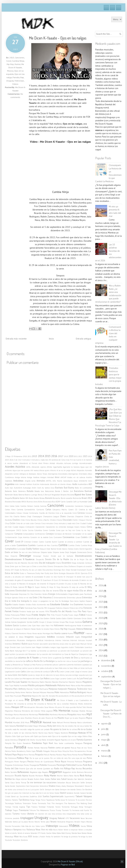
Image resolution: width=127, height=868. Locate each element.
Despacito (40, 559)
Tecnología (9, 803)
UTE (67, 818)
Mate (57, 692)
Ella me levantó (53, 591)
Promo (26, 765)
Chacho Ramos (20, 517)
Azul (53, 488)
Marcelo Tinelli (33, 689)
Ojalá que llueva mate (43, 736)
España (8, 604)
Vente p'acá (45, 822)
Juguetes (65, 647)
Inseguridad (87, 637)
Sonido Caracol (80, 793)
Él (89, 573)
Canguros (88, 506)
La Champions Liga (84, 654)
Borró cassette (67, 498)
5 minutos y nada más (40, 460)
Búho (40, 502)
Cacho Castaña (67, 502)
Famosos (15, 608)
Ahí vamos (35, 470)
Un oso (48, 814)
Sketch (63, 793)
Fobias (8, 615)
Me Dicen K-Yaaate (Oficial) (70, 861)
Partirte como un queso (59, 748)
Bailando (8, 491)
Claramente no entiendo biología (60, 527)
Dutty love (49, 573)
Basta (16, 495)
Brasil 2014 (87, 498)
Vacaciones (75, 818)
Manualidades (86, 685)
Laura (30, 668)
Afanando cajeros (39, 467)
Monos (16, 715)
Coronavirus (69, 537)
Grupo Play (64, 622)
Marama (9, 689)
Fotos (23, 615)
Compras (18, 534)
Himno (57, 629)
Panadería (27, 743)
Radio (57, 768)
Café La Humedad (80, 502)
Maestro (48, 682)
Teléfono (18, 803)
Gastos (59, 618)
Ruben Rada (39, 779)
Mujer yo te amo (71, 718)
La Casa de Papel (69, 654)
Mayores (35, 696)
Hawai (33, 629)
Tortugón (88, 807)
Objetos (8, 736)
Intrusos (82, 640)
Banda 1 (59, 491)
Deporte (14, 556)
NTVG (89, 733)
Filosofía (54, 611)
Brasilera (8, 502)
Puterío (22, 769)
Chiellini (16, 520)
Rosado (30, 779)
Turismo (16, 814)
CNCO (19, 530)
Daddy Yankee (33, 549)
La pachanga (84, 661)
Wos (21, 837)
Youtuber (16, 840)
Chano (63, 516)
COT (90, 537)
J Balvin (24, 644)
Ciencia (38, 523)
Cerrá (75, 513)
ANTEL (49, 481)
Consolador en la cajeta (82, 534)
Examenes (79, 604)
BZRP (58, 502)
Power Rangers (20, 762)
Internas (66, 640)
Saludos (70, 779)
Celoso (19, 513)
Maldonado (51, 685)
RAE (62, 769)
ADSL (29, 467)
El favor (37, 580)
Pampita (8, 743)
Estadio (15, 605)
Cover (9, 61)
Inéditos (51, 637)
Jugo (59, 647)
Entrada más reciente (16, 339)
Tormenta (66, 807)
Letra (23, 671)
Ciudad (83, 523)
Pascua (74, 748)
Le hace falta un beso (76, 668)
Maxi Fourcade (16, 696)
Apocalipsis (68, 481)
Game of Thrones (12, 618)
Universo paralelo (12, 818)
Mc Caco (42, 696)
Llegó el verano (81, 672)
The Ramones (70, 803)
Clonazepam (10, 530)
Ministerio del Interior (31, 711)
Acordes (10, 467)
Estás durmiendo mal (41, 605)
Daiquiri (43, 549)
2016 (54, 456)
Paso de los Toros (85, 748)
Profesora (79, 762)
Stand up (15, 796)
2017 (61, 456)
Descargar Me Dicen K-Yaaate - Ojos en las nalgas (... (111, 684)
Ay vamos (46, 488)
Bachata (59, 488)
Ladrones (62, 665)
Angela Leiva (30, 481)
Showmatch (79, 786)
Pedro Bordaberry (19, 751)
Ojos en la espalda (60, 736)
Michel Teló (81, 707)
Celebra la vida (85, 510)
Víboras (89, 822)
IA (17, 637)
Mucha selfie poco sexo (15, 718)
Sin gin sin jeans (12, 793)
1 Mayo (8, 456)
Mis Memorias (62, 711)
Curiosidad (21, 549)
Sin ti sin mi (44, 793)
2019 (66, 456)
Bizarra (16, 498)
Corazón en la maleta (39, 537)
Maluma (61, 685)
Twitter (112, 8)
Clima (89, 527)
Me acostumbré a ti (63, 696)
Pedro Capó (31, 751)
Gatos (64, 618)
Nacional (47, 722)
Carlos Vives (10, 510)
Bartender (9, 495)
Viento (83, 826)
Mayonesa (27, 696)
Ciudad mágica (19, 527)
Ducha (89, 570)
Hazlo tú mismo (43, 629)
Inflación (70, 637)
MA (29, 682)
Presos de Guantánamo (44, 762)
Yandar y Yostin (39, 837)
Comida (52, 530)
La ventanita (47, 665)
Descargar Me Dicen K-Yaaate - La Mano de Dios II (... (111, 714)
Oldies (85, 736)
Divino (8, 570)
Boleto (36, 498)
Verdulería (61, 822)
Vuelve (49, 833)
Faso (35, 608)
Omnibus (14, 740)
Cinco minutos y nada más (64, 523)
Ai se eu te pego (63, 470)
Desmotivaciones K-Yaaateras (20, 559)
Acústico (20, 467)
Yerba (48, 837)
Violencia (31, 830)
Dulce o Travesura (27, 573)
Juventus (88, 647)
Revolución (9, 776)
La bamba (32, 651)
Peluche (66, 751)
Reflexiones (23, 772)
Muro (27, 722)
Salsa (53, 779)
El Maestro (21, 584)
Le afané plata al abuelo (42, 668)
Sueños (46, 796)
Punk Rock (88, 765)
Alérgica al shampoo (28, 474)
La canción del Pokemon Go (28, 654)
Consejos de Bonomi (63, 534)
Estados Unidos (25, 605)
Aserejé (23, 484)
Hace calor (41, 626)
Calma (12, 506)
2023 (85, 456)
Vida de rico (30, 826)
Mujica (89, 718)
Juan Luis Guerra (24, 647)
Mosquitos (72, 714)
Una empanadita (69, 814)
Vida (23, 826)
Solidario (70, 793)
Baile (15, 491)
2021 (76, 456)
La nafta (27, 661)
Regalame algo (36, 772)
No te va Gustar (85, 729)
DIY (12, 570)
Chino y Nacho (43, 520)
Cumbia (63, 545)
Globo (89, 618)
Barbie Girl (68, 491)
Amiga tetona (21, 477)
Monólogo (9, 715)
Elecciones (10, 591)
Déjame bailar (47, 552)
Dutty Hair (40, 573)
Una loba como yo (84, 814)
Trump (58, 810)
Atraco (69, 484)
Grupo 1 (43, 622)
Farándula (29, 608)
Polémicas (12, 758)
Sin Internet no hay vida (29, 793)
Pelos (60, 751)
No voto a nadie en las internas (18, 733)
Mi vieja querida (69, 707)
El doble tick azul (82, 577)
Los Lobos (15, 679)
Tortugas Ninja (77, 807)
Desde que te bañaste (62, 556)
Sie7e (42, 790)
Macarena (35, 682)
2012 (101, 763)
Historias (88, 629)
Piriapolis (39, 755)
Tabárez (8, 800)
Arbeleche (83, 481)
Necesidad (28, 726)
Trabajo (9, 810)
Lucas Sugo (55, 679)
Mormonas (63, 715)
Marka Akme (20, 692)
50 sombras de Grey (57, 460)
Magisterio (87, 682)
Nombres (64, 733)
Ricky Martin (50, 776)
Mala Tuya (9, 685)
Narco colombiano (85, 722)
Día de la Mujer (77, 559)
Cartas (48, 509)
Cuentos (54, 545)
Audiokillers (83, 484)
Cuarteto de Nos (43, 545)
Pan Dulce (17, 743)
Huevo (70, 633)
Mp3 (89, 714)
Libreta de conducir (42, 672)
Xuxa (25, 837)
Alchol (74, 470)
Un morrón (40, 814)
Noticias (82, 733)
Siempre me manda (68, 790)
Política (20, 758)
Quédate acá (48, 769)
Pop (27, 758)
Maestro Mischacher (60, 682)
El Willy (88, 587)
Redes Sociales (11, 772)
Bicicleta (71, 495)
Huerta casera (61, 633)
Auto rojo (9, 488)
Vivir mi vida (47, 830)
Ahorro (53, 470)
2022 (80, 456)
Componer (9, 534)
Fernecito (88, 608)
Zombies (24, 840)
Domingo (57, 570)
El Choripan (69, 577)
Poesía (80, 755)
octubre (105, 671)
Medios (8, 707)
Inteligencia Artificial (35, 640)
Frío (48, 615)
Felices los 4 (75, 608)
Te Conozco (70, 800)
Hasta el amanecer (84, 626)
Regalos (45, 772)
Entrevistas (87, 597)
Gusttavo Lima (25, 626)
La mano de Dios (70, 658)
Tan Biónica (24, 800)
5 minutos (26, 460)
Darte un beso (11, 552)
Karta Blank (10, 651)
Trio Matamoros (43, 810)
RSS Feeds (119, 8)
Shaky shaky (61, 786)
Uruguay (10, 81)
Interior (58, 640)
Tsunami (65, 810)
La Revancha (16, 665)
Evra (72, 605)
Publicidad (71, 765)
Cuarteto (32, 545)
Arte (17, 484)
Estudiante (55, 604)
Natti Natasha (10, 726)
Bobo (31, 498)
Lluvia (30, 675)
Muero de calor (39, 718)
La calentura (52, 651)
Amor (57, 477)
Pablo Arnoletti (48, 740)
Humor (18, 64)
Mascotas (50, 692)
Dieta (7, 566)
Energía (52, 594)
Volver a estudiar (85, 830)
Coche (24, 530)
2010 (25, 456)
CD (76, 510)
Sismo (57, 793)
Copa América (24, 537)
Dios (66, 566)
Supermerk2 (70, 796)
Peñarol (8, 755)
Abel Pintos (43, 463)
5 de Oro (18, 460)
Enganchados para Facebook (80, 594)
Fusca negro (73, 615)
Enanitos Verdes (41, 594)
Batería (21, 495)
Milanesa (17, 711)
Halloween (59, 625)
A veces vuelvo (12, 463)
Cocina (31, 530)
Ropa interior (22, 779)
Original (22, 740)
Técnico (89, 800)
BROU (24, 502)
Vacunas (89, 818)
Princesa (71, 762)
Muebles (29, 718)
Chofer (75, 520)
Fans (22, 608)
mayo (104, 740)
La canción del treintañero (50, 654)
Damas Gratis (73, 549)
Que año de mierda (34, 769)
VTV (39, 833)
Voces (55, 830)
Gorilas (30, 622)
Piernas (32, 755)
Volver (61, 830)
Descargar (25, 556)
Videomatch (64, 826)
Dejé (67, 552)
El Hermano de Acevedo (69, 580)
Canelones (79, 506)
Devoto (48, 559)
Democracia (82, 552)
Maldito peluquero (36, 685)
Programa (88, 761)
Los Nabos (45, 678)
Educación (70, 573)
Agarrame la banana (71, 467)
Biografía (9, 498)
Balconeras (50, 491)
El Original (51, 584)
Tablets (15, 800)
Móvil (84, 715)
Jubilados (46, 647)
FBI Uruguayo (50, 608)
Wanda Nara (76, 833)
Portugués (9, 762)
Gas (42, 618)
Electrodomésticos (34, 591)
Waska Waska (87, 833)
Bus (54, 502)
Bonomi (49, 498)
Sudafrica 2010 (36, 796)
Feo (82, 608)
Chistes (53, 520)
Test (49, 803)
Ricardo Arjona (21, 776)
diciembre (106, 660)
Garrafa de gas (34, 618)
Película (54, 751)
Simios (79, 790)
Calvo (17, 506)
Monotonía (24, 715)
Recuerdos (87, 768)
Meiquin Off (17, 707)
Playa (65, 755)
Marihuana (44, 689)
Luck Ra (75, 679)
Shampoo (70, 786)
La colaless (9, 658)
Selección (76, 783)
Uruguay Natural (57, 818)
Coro (51, 537)
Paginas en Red (68, 865)
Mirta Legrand (47, 711)
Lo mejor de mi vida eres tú (44, 675)
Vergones (70, 822)
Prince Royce (61, 761)
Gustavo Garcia (12, 625)
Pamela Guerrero (84, 740)
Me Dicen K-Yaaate (40, 700)
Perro (26, 755)
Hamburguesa (70, 626)
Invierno (16, 644)
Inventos (9, 644)
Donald (74, 570)
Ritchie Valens (63, 776)
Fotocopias (15, 615)
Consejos (50, 534)
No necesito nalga (24, 729)
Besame (64, 495)
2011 (29, 456)
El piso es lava (71, 584)
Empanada (14, 594)
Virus (38, 830)
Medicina (73, 704)
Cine (78, 523)
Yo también (56, 837)
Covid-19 (19, 542)
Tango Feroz (40, 800)
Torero (58, 807)
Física (75, 611)
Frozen (58, 615)
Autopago (27, 488)
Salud (64, 779)
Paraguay (88, 743)
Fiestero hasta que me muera (32, 611)
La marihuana (84, 658)
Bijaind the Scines (83, 495)
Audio (75, 484)
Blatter (22, 498)
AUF (90, 484)
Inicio (51, 339)
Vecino (31, 822)
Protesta (43, 765)
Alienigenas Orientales (78, 474)
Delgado (73, 552)
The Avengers (57, 803)
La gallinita (57, 658)
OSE (28, 740)
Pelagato (47, 751)
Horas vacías (37, 633)
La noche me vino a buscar (66, 661)
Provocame (52, 765)
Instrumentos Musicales (15, 640)
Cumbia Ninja (18, 61)
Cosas (78, 537)
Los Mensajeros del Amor (30, 679)
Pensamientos (80, 751)
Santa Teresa (21, 783)
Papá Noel (48, 743)
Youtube (9, 840)
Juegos (53, 647)
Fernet (8, 611)
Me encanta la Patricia (43, 704)
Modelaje (75, 711)
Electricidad (21, 591)
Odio (14, 736)
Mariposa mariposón (58, 689)
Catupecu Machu (60, 510)
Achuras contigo (71, 463)
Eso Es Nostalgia (62, 601)
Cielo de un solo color (25, 523)
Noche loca (43, 733)
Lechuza (89, 668)
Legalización (10, 672)
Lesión (18, 672)
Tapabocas (50, 800)
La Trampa (25, 665)
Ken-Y (25, 651)
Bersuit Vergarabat (52, 495)
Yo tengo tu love (85, 837)
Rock (82, 776)
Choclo (59, 520)
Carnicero (40, 510)
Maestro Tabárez (75, 682)
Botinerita (77, 498)
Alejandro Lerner (12, 474)
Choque (82, 520)
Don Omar (66, 570)
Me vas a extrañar (61, 704)
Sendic (13, 786)
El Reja (28, 587)
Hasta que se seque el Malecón (18, 629)
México (52, 707)
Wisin (16, 836)
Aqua (76, 481)
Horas (29, 633)
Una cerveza (57, 814)
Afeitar (50, 467)
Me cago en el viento (14, 700)
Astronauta (45, 484)
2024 (90, 456)
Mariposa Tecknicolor (78, 689)
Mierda (89, 707)
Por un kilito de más (59, 758)
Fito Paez (82, 611)
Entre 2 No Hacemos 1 (43, 597)
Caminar (43, 506)
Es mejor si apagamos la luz (42, 601)
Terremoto (42, 803)
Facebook (106, 8)
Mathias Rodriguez (78, 692)
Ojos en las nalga (75, 736)
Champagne (37, 517)
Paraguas (79, 743)
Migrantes (9, 711)
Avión (34, 488)
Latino (25, 668)
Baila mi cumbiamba (83, 488)
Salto (59, 779)
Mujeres (82, 718)
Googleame (22, 622)
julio (104, 729)
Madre (42, 682)
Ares (90, 481)
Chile (23, 520)
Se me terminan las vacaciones (42, 782)
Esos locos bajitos (77, 601)
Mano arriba (76, 685)
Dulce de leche (12, 573)
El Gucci (55, 580)
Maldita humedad (21, 685)
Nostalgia (73, 733)
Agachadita (58, 467)
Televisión (27, 803)
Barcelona (79, 491)
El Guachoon (46, 580)
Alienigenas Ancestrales (58, 474)
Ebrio (56, 573)
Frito (53, 615)
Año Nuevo (57, 481)
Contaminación (11, 537)
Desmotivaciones (84, 556)
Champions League (51, 517)
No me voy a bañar (82, 726)
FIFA (47, 611)
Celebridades (10, 513)
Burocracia (47, 502)
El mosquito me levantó (36, 584)
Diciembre (66, 563)
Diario (59, 563)
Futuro (89, 615)
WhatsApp (9, 837)
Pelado (39, 751)
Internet (74, 640)
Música (10, 71)
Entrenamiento (60, 598)
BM (27, 498)
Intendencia (49, 640)
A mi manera (87, 460)
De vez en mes (25, 552)
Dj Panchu (24, 570)
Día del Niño (33, 563)
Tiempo (8, 807)
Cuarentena (22, 545)
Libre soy (30, 672)
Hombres (23, 633)
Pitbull (46, 755)
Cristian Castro (38, 542)
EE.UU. (78, 573)
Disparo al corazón (84, 566)
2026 (11, 460)
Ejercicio (84, 573)
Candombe (70, 506)
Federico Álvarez (62, 608)
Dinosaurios (59, 566)
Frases (29, 615)
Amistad (51, 477)
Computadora (28, 534)
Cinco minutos (47, 523)
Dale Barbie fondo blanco (57, 549)
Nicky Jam (52, 726)
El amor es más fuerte (53, 577)
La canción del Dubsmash (69, 651)
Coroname (58, 537)
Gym (34, 626)
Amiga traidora (33, 477)
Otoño (32, 740)
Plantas (53, 755)
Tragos (15, 810)
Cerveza (81, 513)
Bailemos (22, 491)
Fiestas (15, 611)
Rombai (8, 779)
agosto (105, 724)
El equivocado (28, 580)
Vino (24, 830)
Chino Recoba (31, 520)
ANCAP (63, 477)
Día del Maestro (21, 563)
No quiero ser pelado (41, 729)
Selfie (83, 783)
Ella (44, 591)
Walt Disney (66, 833)
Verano (53, 822)
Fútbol (82, 615)
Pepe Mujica (18, 755)
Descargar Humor (41, 556)
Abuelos (60, 463)
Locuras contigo (72, 675)
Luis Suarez (22, 682)
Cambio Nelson (27, 506)
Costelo (84, 537)
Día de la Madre (61, 559)
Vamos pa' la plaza (20, 822)
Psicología (61, 765)
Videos (15, 84)
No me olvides (68, 726)
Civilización (30, 527)
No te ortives (72, 729)
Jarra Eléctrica (54, 644)
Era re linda (11, 601)
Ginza (84, 618)
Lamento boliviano (74, 665)
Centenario (34, 513)
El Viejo (50, 587)
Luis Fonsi (84, 678)
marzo (104, 751)
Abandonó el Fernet (28, 463)
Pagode (57, 740)
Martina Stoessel (33, 692)
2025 (7, 460)
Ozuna (38, 740)
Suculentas (24, 796)
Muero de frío (51, 718)
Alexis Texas (42, 474)
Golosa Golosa (11, 622)
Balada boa (39, 491)
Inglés (78, 637)
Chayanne (79, 517)
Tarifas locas (60, 800)
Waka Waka (56, 833)
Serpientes (35, 786)
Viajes (83, 822)
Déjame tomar (59, 552)
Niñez (59, 726)
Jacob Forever (34, 644)
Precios (31, 761)
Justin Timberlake (77, 647)
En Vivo (31, 594)
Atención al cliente (58, 484)
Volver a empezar (71, 830)
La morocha (18, 661)
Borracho (57, 498)
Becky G (41, 495)
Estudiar (65, 604)
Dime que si (27, 566)
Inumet (89, 640)
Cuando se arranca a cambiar (70, 542)
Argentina (10, 484)
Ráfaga (67, 768)
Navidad (20, 726)
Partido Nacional (41, 748)
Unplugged (27, 818)
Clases (77, 527)
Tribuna (32, 810)
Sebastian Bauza (64, 783)
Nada (54, 722)
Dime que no (15, 566)
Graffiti (36, 622)
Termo (34, 803)
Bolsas (42, 498)
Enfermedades (62, 594)
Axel (39, 488)
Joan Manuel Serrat (84, 644)
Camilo (37, 506)
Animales (41, 481)
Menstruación (30, 707)
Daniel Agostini (86, 549)
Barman (88, 491)
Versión (77, 822)
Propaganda (34, 765)
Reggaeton (55, 772)
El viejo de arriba (77, 587)
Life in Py (55, 671)
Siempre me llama (52, 790)
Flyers (90, 611)
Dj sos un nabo (36, 570)
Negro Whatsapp (40, 726)
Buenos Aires (32, 502)
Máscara (43, 692)
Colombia (38, 530)
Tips (28, 807)
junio (104, 734)
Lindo (72, 672)
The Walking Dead (84, 803)
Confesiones (40, 534)
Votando (34, 833)
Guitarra (87, 622)
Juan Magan (37, 647)
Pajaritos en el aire (68, 740)
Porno (89, 758)
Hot (52, 633)
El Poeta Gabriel (17, 587)
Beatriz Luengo (31, 495)
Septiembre (21, 786)
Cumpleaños (11, 549)
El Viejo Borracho (61, 587)
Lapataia (85, 665)
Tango (32, 800)
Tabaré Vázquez (84, 796)
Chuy (7, 523)
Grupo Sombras (76, 622)
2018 (101, 629)
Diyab (17, 570)
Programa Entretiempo (14, 765)
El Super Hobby (39, 587)
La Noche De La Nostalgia (43, 661)
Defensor (36, 552)
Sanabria (88, 779)
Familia (8, 608)
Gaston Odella (49, 618)
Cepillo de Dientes (47, 513)
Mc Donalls (50, 696)
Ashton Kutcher (33, 484)
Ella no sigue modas (69, 591)
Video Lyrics (40, 826)
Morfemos (54, 715)
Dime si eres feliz (40, 566)
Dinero (50, 566)
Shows (87, 786)
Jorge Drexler (11, 647)
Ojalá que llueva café (25, 736)
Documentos (48, 570)
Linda (67, 672)
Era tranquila (23, 601)
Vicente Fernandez (13, 826)
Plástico (59, 755)
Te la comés (80, 800)
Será (28, 786)
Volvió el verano (24, 833)
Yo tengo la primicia (69, 837)
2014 (41, 456)
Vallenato (9, 822)
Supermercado (57, 796)
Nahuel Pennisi (63, 722)
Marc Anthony (20, 689)
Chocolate (67, 520)
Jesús (62, 644)
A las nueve (76, 460)
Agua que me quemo (21, 470)
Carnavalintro (30, 510)
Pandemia (37, 743)
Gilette (70, 618)
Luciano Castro (66, 679)
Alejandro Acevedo (84, 470)
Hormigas (46, 633)
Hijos (52, 629)
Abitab (52, 463)
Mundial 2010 (19, 722)
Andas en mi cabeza (76, 477)
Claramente (40, 527)
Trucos (52, 810)
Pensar (89, 751)
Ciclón (13, 523)
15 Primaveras (17, 456)
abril (104, 745)
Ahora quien (44, 470)
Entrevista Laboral (74, 598)
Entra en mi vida (25, 598)
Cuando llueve (51, 542)
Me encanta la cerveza (23, 704)
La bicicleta (42, 651)
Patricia (8, 751)
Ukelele (31, 814)
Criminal (27, 542)
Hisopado (72, 629)
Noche (35, 733)
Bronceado (17, 502)
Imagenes (29, 637)
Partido (30, 748)
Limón (62, 672)
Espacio (89, 601)
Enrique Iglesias (11, 598)
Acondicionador (86, 463)
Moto (79, 715)
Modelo (82, 711)
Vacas (83, 818)
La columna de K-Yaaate (27, 658)
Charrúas (70, 517)
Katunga (19, 651)
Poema (75, 755)
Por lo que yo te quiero (40, 758)
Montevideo (44, 714)
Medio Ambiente (85, 704)
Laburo (55, 665)
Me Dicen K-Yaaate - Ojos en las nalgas (58, 38)
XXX (30, 836)
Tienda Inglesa (19, 807)
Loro (87, 675)
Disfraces (72, 566)
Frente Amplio (39, 615)
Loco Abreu (60, 675)
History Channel (12, 633)
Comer (45, 530)
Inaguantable (40, 637)
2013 (12, 58)
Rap (22, 77)
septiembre (107, 677)
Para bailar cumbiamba (64, 743)
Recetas (79, 769)
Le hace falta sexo (60, 668)
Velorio (37, 822)
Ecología (62, 573)
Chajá (29, 517)
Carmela (20, 510)
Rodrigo (89, 776)
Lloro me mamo (20, 675)
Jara (41, 644)
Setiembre (44, 786)
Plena (69, 755)
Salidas (48, 779)
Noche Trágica (54, 733)
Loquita (82, 675)
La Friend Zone (46, 658)
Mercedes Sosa (42, 707)
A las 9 (68, 460)
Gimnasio (77, 618)
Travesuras (24, 810)
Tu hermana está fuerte (79, 810)
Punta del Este (12, 768)
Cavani (71, 510)
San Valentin (79, 779)
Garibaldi (24, 618)
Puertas (79, 765)
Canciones (20, 58)
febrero (105, 756)
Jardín (46, 644)
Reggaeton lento (69, 772)
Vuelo (43, 833)
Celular (26, 513)
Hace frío (49, 626)
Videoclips (19, 81)
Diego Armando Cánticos (82, 563)
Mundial (9, 722)
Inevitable (60, 637)
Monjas (89, 711)
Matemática (64, 692)
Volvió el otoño (11, 833)
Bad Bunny (69, 488)
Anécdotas (18, 481)
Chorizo (89, 520)
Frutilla (65, 615)
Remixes (80, 772)
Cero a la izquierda (63, 513)
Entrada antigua (84, 339)
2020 (71, 456)
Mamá (68, 685)
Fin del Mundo (65, 611)
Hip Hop (10, 64)
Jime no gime (70, 644)
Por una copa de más (77, 758)
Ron (14, 779)
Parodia (16, 77)
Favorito (40, 608)
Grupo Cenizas (53, 622)
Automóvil (18, 488)
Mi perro (59, 707)
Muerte (61, 718)
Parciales (9, 748)
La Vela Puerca (36, 665)
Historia (80, 629)
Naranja (73, 722)
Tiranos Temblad (38, 807)
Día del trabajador (47, 563)
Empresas (23, 594)
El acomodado (38, 577)
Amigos (43, 477)
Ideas (21, 637)
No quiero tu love (58, 729)
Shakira (52, 786)
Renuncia (88, 772)
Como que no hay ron (65, 530)
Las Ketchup (16, 668)
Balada (30, 491)
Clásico (83, 527)
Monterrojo (33, 715)
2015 (48, 456)
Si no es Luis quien (31, 790)
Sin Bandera (87, 790)
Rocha (77, 776)
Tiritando (50, 807)
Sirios (52, 793)
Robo (71, 776)
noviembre (106, 666)
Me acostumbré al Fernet (82, 696)
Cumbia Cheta (74, 545)
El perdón (61, 584)
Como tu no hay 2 (84, 530)
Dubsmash (82, 570)
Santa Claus (10, 783)
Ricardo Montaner (36, 776)
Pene (72, 751)
